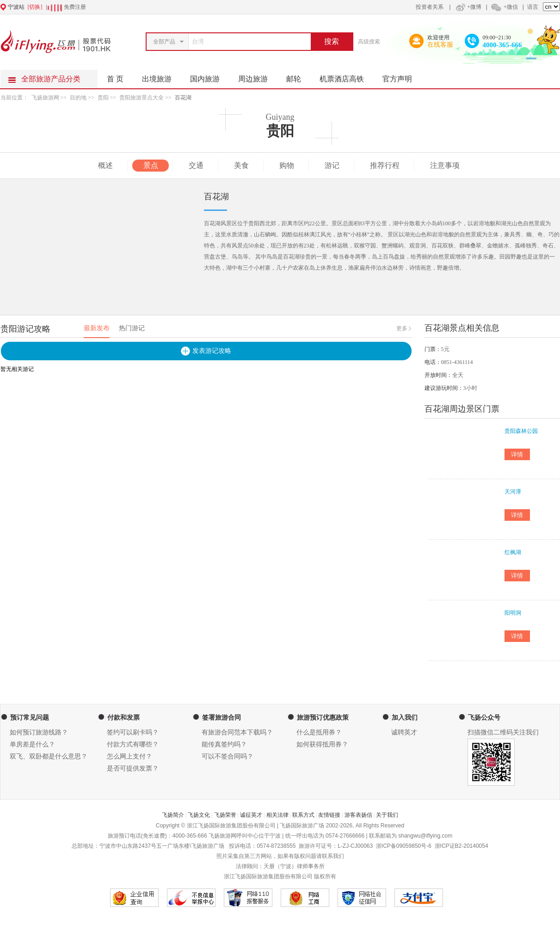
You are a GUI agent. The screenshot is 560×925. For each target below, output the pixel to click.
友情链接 (329, 815)
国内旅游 (209, 76)
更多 (402, 328)
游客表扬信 (358, 815)
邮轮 (298, 76)
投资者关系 (430, 7)
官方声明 (402, 76)
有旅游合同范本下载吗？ (237, 732)
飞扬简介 (173, 815)
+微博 (468, 7)
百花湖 (183, 98)
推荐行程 (385, 165)
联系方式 (303, 815)
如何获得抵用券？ (322, 744)
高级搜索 (369, 42)
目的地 (78, 98)
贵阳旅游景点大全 (142, 98)
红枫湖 (513, 552)
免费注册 (75, 7)
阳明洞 (513, 613)
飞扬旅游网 (45, 98)
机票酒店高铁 (346, 76)
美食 (241, 165)
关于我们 (387, 815)
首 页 (115, 79)
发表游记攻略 (212, 351)
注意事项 (445, 165)
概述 (105, 165)
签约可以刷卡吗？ (133, 732)
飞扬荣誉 (225, 815)
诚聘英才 (404, 732)
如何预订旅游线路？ (39, 732)
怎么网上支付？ (129, 756)
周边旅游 (258, 76)
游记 (332, 165)
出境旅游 (161, 76)
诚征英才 (251, 815)
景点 (151, 165)
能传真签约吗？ (224, 744)
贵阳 (103, 98)
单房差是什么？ (32, 744)
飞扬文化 (199, 815)
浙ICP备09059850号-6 (404, 846)
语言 (533, 7)
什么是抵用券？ (319, 732)
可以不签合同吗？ (228, 756)
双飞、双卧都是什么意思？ (49, 756)
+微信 (504, 7)
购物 (287, 165)
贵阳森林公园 (521, 431)
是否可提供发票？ (133, 768)
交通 (196, 165)
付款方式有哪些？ (133, 744)
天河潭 (513, 492)
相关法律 (277, 815)
